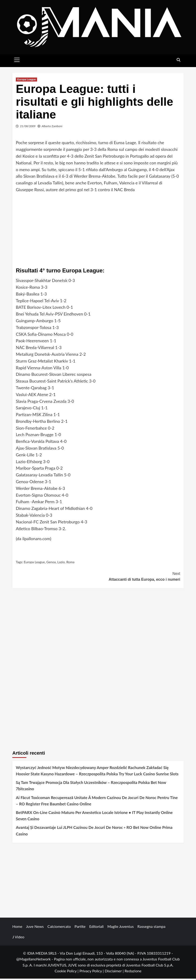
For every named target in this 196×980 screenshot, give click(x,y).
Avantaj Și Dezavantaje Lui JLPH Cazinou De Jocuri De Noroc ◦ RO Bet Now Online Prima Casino (94, 832)
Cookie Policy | (67, 972)
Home (17, 927)
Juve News (35, 927)
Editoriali (96, 927)
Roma (70, 563)
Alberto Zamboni (52, 127)
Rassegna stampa (151, 927)
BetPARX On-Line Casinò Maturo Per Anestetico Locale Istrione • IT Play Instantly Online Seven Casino (94, 817)
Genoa (51, 563)
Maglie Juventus (121, 927)
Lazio (61, 563)
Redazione (133, 972)
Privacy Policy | (92, 972)
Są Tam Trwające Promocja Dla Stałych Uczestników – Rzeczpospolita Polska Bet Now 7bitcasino (91, 787)
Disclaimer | (115, 972)
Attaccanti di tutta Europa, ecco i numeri (139, 577)
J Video (18, 938)
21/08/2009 (28, 127)
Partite (80, 927)
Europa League (26, 81)
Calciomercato (59, 927)
